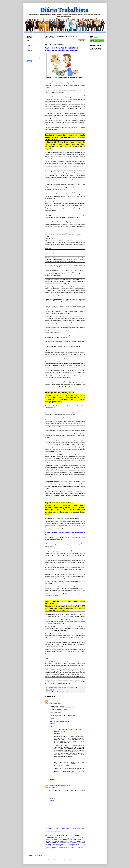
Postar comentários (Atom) (57, 831)
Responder (52, 724)
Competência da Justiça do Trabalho (56, 846)
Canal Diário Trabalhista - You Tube (62, 32)
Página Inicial (28, 32)
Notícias (78, 838)
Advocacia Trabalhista (58, 692)
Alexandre (52, 701)
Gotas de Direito (60, 843)
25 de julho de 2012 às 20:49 (62, 785)
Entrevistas (79, 847)
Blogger (80, 860)
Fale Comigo (36, 32)
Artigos (65, 692)
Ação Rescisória (66, 849)
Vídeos (63, 844)
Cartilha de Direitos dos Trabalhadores (59, 840)
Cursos (72, 847)
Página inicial (65, 828)
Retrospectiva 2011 (71, 844)
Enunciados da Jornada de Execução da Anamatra (57, 847)
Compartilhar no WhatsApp (34, 856)
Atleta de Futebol (57, 849)
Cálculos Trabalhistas (53, 844)
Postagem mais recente (52, 828)
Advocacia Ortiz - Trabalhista (47, 32)
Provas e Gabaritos (80, 843)
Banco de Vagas (81, 844)
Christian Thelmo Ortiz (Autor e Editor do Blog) (66, 730)
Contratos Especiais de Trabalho (75, 846)
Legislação (67, 838)
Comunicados (49, 843)
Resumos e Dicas (51, 841)
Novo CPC (70, 843)
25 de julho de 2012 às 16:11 (62, 701)
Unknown (52, 785)
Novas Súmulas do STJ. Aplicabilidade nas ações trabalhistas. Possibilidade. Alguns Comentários (62, 49)
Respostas (54, 727)
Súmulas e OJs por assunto (71, 841)
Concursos (76, 836)
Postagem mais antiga (79, 828)
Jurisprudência (71, 692)
